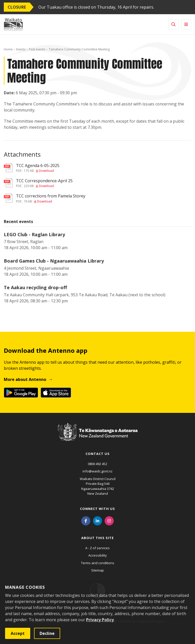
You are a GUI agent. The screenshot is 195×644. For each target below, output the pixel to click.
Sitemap (97, 570)
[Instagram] (109, 521)
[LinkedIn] (97, 521)
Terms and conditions (98, 563)
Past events (37, 49)
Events (21, 49)
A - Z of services (97, 548)
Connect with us (97, 509)
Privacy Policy (100, 620)
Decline (47, 633)
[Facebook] (86, 521)
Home (8, 49)
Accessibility (98, 555)
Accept (18, 633)
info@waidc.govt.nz (97, 471)
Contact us (98, 454)
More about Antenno (25, 379)
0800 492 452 (97, 464)
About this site (97, 538)
